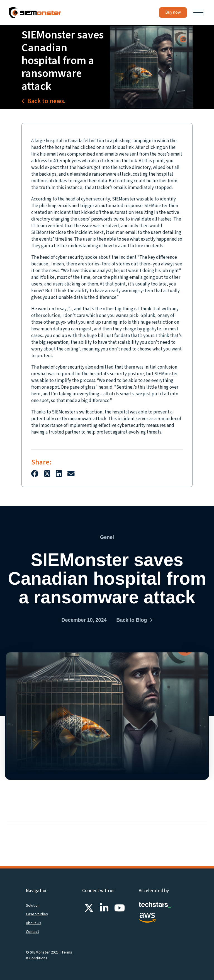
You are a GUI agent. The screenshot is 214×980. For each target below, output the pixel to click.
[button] (198, 13)
